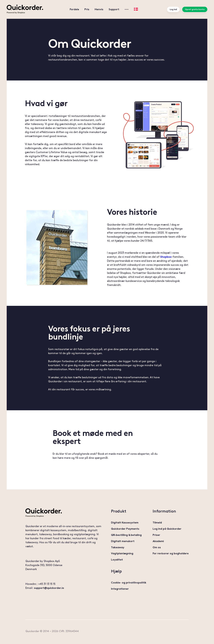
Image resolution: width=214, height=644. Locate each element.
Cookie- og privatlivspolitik (129, 583)
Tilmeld (157, 523)
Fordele (74, 9)
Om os (157, 547)
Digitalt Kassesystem (125, 523)
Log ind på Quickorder (167, 529)
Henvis (99, 9)
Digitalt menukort (123, 541)
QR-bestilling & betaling (126, 535)
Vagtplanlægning (122, 553)
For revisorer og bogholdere (171, 553)
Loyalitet (117, 560)
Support (114, 9)
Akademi (158, 541)
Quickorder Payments (125, 529)
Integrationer (120, 589)
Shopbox (166, 257)
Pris (87, 9)
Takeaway (118, 547)
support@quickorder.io (49, 588)
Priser (156, 535)
